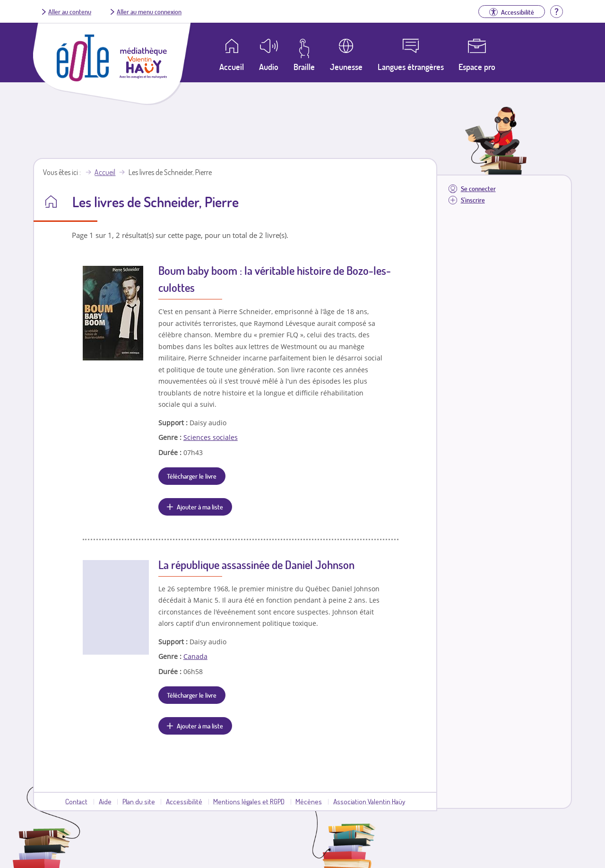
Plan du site (139, 801)
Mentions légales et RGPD (249, 801)
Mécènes (309, 801)
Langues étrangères (411, 67)
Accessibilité (184, 801)
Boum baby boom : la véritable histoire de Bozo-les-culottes (275, 279)
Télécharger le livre (192, 476)
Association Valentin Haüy (369, 801)
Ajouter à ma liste (200, 507)
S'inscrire (473, 200)
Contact (76, 801)
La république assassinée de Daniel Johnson (256, 565)
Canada (195, 656)
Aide (105, 801)
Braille (304, 67)
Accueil (105, 172)
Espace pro (477, 67)
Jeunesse (346, 67)
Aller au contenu (70, 11)
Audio (269, 67)
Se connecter (478, 189)
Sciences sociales (211, 437)
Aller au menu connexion (149, 11)
